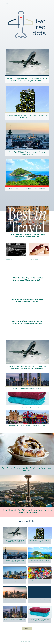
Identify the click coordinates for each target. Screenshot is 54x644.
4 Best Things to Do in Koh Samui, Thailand (27, 189)
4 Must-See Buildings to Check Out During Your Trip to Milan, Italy (27, 116)
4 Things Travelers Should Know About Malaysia (27, 388)
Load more (27, 629)
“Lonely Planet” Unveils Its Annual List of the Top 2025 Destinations (27, 236)
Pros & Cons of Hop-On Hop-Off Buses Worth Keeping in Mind (27, 426)
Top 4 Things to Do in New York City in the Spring (40, 600)
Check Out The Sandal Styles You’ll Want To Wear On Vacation (38, 259)
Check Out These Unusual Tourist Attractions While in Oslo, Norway (27, 322)
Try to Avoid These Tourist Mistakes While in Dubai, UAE (14, 600)
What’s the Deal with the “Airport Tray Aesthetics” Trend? (14, 259)
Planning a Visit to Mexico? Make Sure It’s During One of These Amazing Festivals (39, 581)
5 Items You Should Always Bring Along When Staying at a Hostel (27, 407)
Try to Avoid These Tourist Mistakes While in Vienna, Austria (27, 153)
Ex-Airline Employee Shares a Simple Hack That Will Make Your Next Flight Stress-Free (27, 80)
